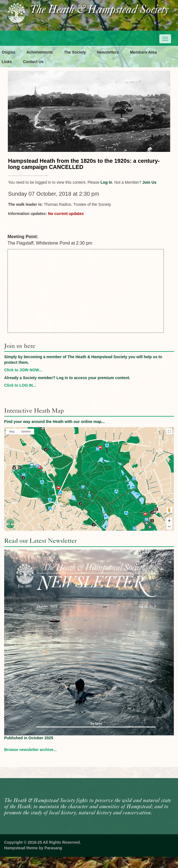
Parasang (53, 848)
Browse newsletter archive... (30, 750)
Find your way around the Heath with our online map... (54, 422)
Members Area (143, 52)
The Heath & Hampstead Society (99, 10)
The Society (75, 52)
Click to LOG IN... (20, 385)
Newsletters (108, 52)
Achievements (40, 52)
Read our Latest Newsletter (40, 541)
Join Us (149, 182)
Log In (106, 182)
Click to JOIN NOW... (23, 370)
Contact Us (33, 62)
